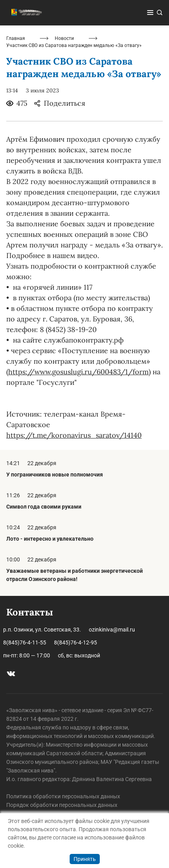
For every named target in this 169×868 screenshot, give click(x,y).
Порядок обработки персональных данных (62, 805)
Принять (85, 859)
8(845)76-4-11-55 (25, 642)
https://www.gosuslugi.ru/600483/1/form (78, 372)
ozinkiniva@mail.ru (112, 630)
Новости (64, 38)
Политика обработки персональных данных (63, 796)
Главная (16, 38)
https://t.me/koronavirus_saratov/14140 (74, 435)
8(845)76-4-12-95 (76, 642)
